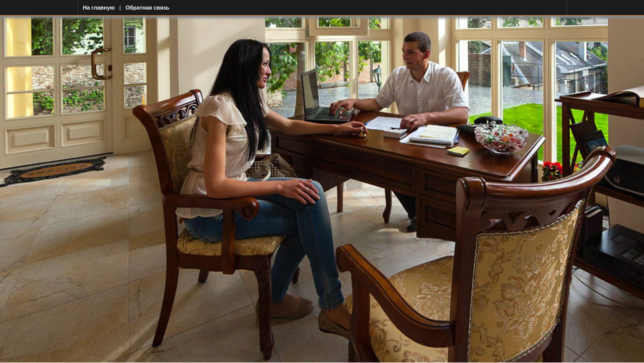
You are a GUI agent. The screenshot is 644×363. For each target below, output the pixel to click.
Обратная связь (147, 8)
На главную (99, 8)
